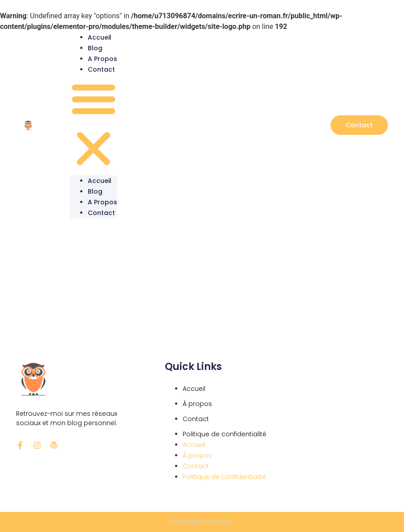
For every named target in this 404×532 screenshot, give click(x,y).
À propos (197, 404)
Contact (101, 69)
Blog (95, 48)
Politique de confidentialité (224, 434)
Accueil (100, 37)
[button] (94, 125)
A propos (102, 59)
